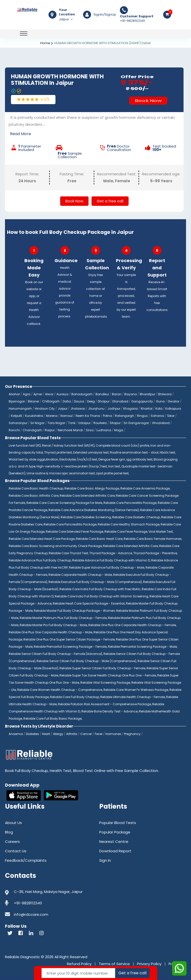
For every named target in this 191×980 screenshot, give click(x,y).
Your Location (67, 12)
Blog (9, 832)
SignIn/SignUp (105, 15)
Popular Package (115, 832)
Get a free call (110, 201)
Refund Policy (79, 964)
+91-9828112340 (137, 19)
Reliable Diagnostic (23, 957)
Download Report (115, 851)
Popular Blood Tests (118, 823)
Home (45, 43)
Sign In (105, 860)
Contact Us (16, 851)
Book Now (148, 101)
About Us (13, 823)
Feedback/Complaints (26, 860)
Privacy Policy (149, 964)
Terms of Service (114, 964)
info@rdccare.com (31, 914)
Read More (21, 134)
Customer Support (137, 16)
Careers (12, 842)
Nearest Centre (114, 842)
